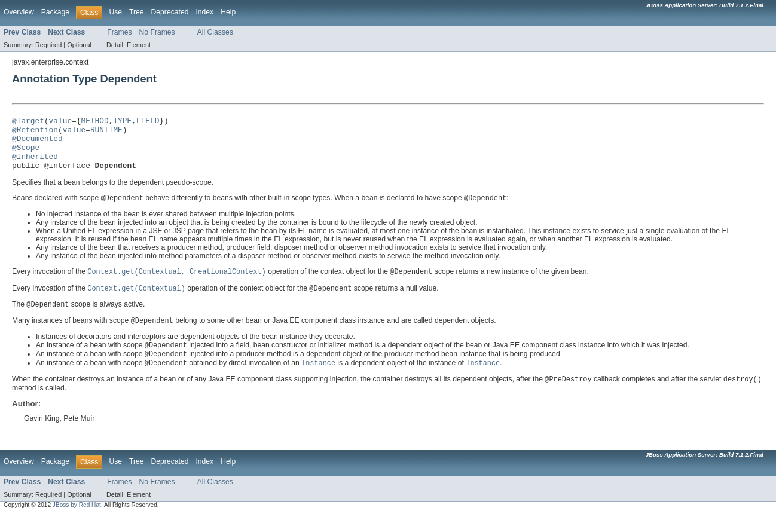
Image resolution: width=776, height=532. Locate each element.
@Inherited (35, 165)
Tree (137, 12)
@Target (28, 122)
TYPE (122, 122)
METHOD (94, 122)
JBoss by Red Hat (77, 521)
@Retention (35, 133)
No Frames (157, 32)
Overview (19, 12)
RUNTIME (106, 133)
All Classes (215, 32)
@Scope (26, 154)
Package (55, 12)
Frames (119, 32)
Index (204, 12)
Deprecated (170, 12)
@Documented (37, 143)
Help (228, 12)
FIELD (148, 122)
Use (115, 12)
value (60, 122)
